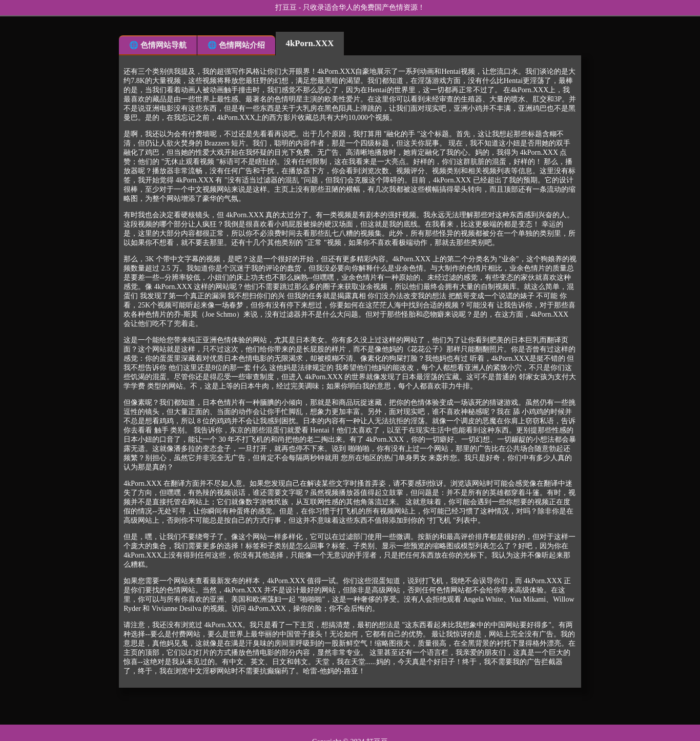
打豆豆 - (289, 7)
